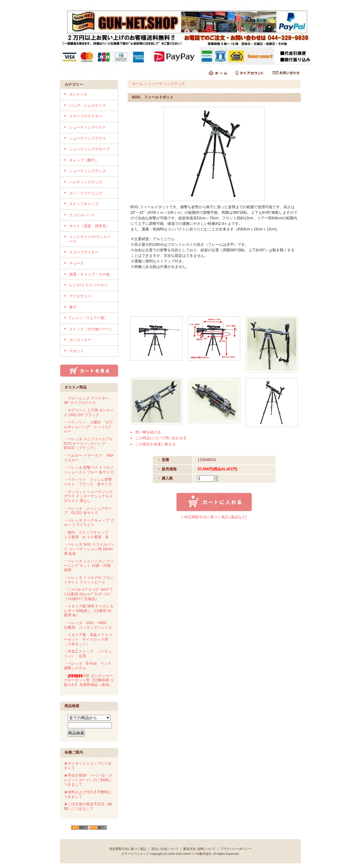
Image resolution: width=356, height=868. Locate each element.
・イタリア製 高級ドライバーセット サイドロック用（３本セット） (88, 639)
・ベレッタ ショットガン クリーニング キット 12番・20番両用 (89, 565)
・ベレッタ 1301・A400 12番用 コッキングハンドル (88, 625)
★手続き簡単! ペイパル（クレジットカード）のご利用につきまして (88, 780)
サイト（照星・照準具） (89, 226)
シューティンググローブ (89, 149)
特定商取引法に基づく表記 (128, 849)
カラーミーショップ (135, 854)
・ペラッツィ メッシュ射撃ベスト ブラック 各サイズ (88, 482)
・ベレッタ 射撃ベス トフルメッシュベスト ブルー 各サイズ (89, 470)
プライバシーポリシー (236, 849)
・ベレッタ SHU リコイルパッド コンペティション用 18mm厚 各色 (89, 549)
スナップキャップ (84, 204)
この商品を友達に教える (155, 444)
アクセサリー (80, 296)
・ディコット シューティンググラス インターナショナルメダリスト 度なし (88, 496)
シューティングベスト (88, 127)
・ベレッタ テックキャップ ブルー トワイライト (89, 523)
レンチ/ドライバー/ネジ (89, 285)
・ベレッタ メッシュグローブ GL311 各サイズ (88, 511)
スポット (76, 351)
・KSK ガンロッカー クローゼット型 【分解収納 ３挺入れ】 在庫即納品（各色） (89, 680)
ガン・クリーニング (86, 193)
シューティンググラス (88, 138)
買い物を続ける (148, 432)
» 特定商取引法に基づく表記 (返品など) (214, 517)
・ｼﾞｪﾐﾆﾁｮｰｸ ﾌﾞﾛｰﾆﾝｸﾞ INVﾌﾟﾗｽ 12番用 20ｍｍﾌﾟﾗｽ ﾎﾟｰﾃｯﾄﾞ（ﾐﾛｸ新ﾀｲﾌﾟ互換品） (88, 594)
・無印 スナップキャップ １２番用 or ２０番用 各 (88, 535)
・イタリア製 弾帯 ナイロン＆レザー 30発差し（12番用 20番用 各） (89, 611)
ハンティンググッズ (86, 182)
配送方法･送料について (200, 849)
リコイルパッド (82, 215)
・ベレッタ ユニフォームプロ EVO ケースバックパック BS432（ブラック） (88, 443)
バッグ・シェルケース (88, 106)
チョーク (76, 263)
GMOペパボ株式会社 (197, 854)
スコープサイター (84, 252)
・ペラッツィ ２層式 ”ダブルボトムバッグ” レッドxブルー (88, 427)
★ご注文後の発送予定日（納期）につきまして (88, 806)
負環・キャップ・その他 (89, 274)
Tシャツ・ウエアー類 (87, 318)
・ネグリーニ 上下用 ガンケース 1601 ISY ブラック (89, 413)
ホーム (138, 84)
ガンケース (78, 94)
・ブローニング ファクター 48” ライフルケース (86, 401)
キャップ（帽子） (84, 160)
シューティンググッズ (88, 171)
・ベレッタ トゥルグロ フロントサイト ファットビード (89, 580)
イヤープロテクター (86, 116)
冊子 (73, 307)
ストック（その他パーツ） (91, 329)
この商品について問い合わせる (161, 438)
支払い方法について (165, 849)
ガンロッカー (80, 340)
